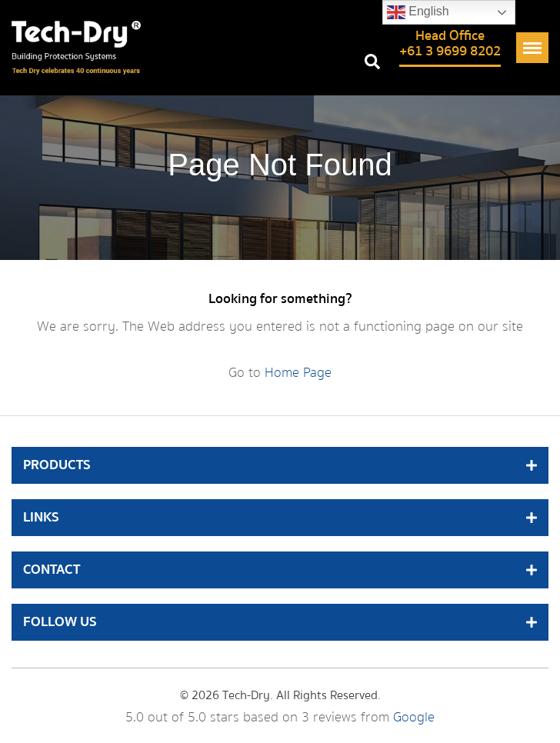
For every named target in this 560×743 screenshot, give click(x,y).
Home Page (298, 373)
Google (414, 717)
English (418, 12)
